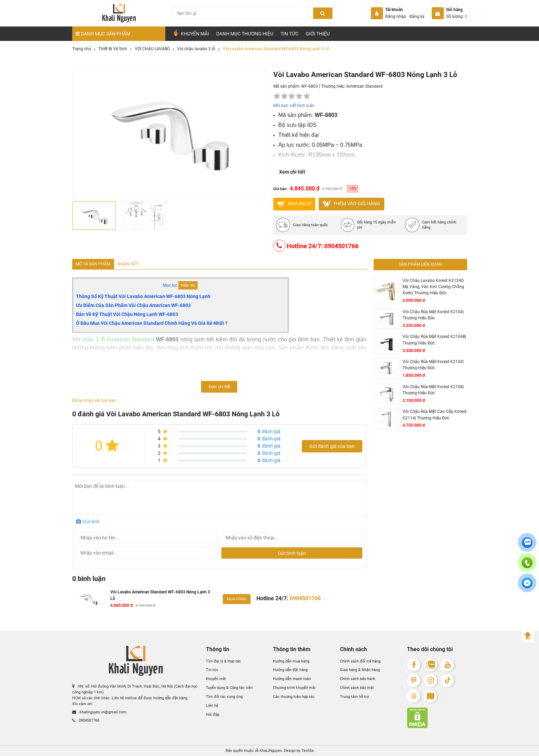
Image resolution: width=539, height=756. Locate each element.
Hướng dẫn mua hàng (291, 661)
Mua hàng (237, 599)
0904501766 (86, 720)
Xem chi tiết (292, 172)
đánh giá (269, 431)
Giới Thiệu (318, 34)
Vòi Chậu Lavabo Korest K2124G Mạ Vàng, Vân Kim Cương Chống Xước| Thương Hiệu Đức (433, 287)
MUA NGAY (294, 204)
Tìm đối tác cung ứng (224, 697)
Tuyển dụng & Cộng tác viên (229, 688)
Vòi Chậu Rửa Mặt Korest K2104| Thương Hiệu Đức (433, 315)
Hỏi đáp (213, 714)
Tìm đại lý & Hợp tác (223, 661)
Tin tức (289, 34)
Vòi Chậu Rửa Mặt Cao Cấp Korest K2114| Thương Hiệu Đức (434, 415)
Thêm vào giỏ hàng (352, 204)
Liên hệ (212, 705)
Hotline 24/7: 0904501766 (316, 246)
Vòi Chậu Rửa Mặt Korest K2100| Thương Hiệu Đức (433, 365)
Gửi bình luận (292, 553)
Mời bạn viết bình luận (294, 106)
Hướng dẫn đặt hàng (290, 670)
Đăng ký (417, 17)
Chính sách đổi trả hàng (360, 661)
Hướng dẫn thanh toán (292, 679)
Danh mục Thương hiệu (245, 34)
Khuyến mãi (216, 679)
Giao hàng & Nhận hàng (360, 670)
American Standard (365, 86)
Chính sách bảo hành (358, 679)
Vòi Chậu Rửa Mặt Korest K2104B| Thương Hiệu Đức (434, 340)
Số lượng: (457, 17)
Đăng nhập (396, 17)
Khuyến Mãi (191, 33)
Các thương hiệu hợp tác (294, 697)
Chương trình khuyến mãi (294, 688)
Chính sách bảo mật (357, 688)
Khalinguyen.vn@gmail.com (99, 712)
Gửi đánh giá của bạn (332, 446)
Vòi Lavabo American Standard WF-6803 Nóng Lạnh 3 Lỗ (160, 595)
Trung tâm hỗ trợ (354, 697)
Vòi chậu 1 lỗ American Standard (113, 339)
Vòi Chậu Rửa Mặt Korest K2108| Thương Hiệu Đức (433, 390)
